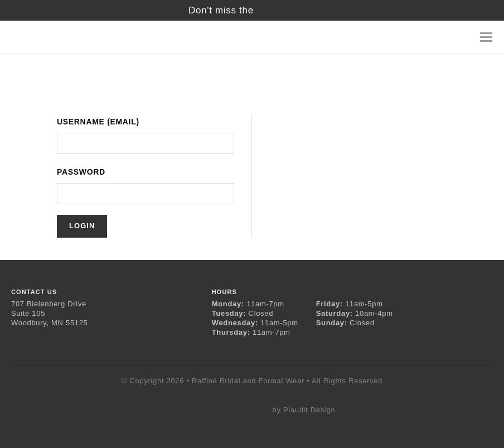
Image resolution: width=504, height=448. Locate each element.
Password (81, 172)
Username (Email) (98, 122)
